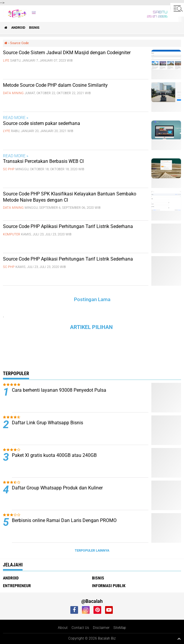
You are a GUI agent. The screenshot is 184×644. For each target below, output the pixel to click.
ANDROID (18, 28)
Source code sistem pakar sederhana (42, 123)
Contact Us (80, 628)
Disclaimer (101, 628)
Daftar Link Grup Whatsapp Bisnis (47, 423)
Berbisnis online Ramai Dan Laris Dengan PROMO (64, 520)
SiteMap (120, 628)
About (63, 628)
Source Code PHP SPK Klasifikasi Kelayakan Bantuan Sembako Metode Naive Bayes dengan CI (70, 197)
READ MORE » (16, 118)
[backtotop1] (179, 639)
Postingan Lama (92, 299)
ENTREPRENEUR (17, 586)
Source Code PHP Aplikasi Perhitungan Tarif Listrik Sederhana (68, 226)
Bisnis (34, 28)
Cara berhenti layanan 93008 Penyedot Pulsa (59, 390)
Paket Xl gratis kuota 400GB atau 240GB (54, 455)
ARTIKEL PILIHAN (91, 327)
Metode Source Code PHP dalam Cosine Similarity (55, 85)
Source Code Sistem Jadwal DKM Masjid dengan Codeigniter (67, 53)
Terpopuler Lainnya (92, 551)
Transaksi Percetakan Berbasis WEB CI (43, 161)
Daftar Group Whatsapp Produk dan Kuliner (57, 488)
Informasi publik (109, 586)
